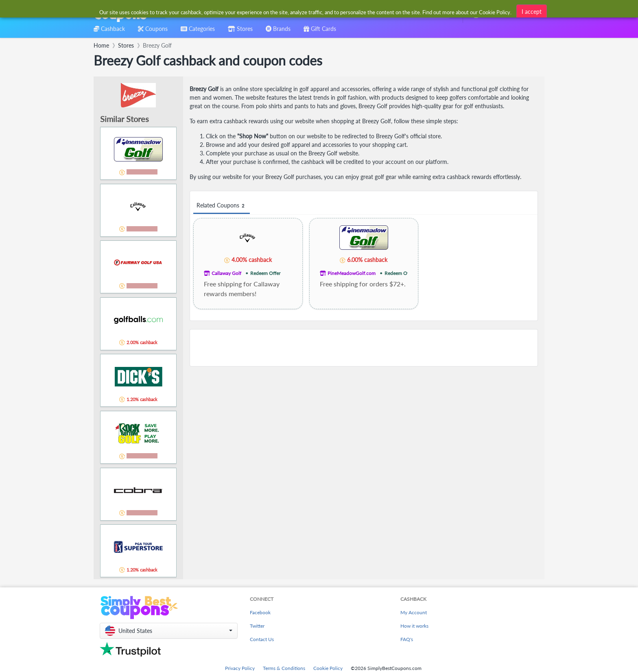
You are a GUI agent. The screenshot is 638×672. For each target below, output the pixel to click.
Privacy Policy (240, 668)
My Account (414, 612)
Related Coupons (222, 206)
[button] (169, 631)
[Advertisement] (364, 348)
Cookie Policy (328, 668)
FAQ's (407, 639)
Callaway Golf (226, 273)
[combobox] (306, 12)
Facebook (260, 612)
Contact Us (262, 639)
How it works (414, 626)
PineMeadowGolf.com (352, 273)
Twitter (257, 626)
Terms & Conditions (284, 668)
